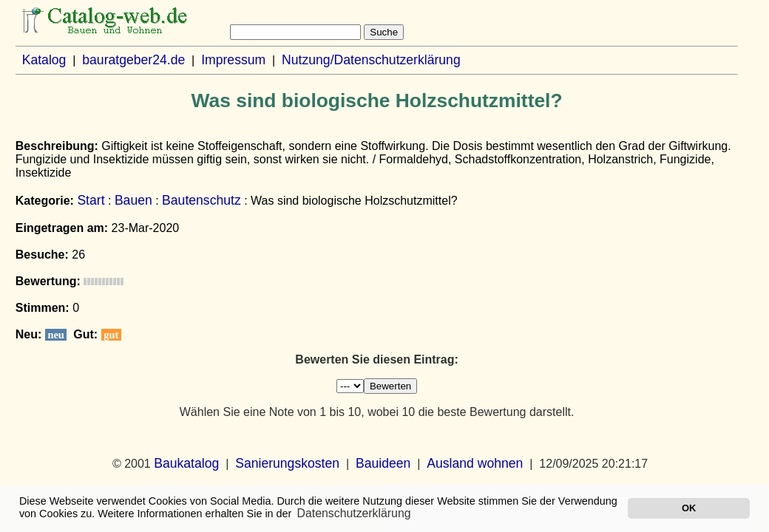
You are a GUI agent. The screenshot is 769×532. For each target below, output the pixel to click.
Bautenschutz (201, 200)
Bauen (133, 200)
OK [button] (689, 508)
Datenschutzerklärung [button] (354, 513)
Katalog (44, 60)
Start (91, 200)
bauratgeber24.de (133, 60)
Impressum (233, 60)
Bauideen (383, 463)
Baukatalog (186, 463)
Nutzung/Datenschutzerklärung (371, 60)
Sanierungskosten (287, 463)
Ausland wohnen (475, 463)
